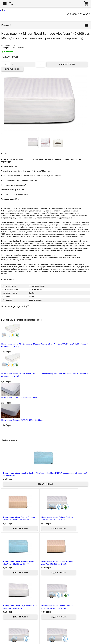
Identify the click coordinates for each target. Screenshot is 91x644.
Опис (4, 154)
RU (4, 10)
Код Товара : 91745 (9, 45)
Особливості (9, 280)
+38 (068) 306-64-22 (78, 14)
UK (1, 10)
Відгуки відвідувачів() (15, 306)
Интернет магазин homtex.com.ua (16, 639)
